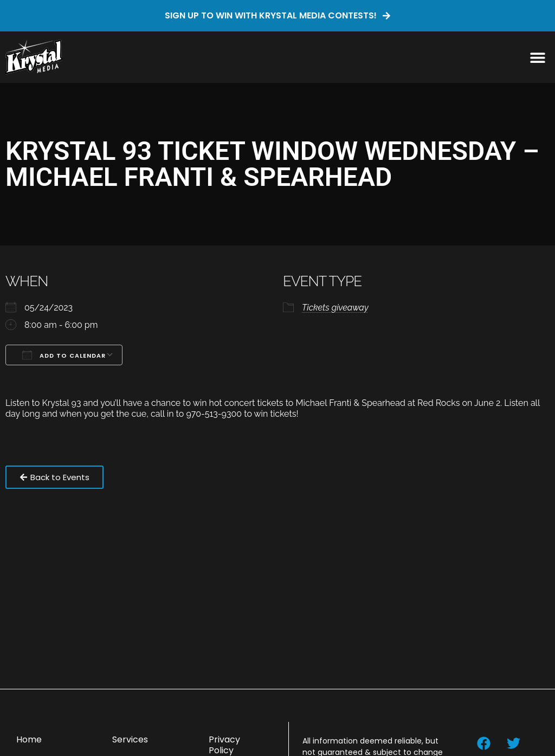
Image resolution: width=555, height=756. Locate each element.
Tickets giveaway (335, 308)
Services (130, 739)
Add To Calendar (64, 355)
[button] (537, 57)
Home (29, 739)
